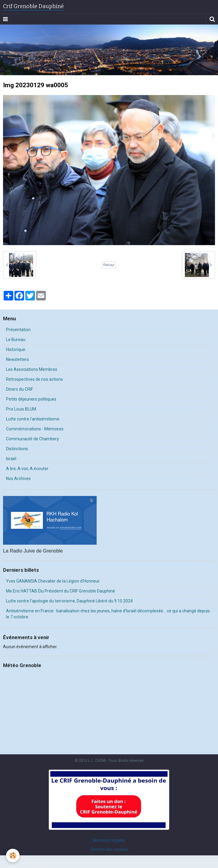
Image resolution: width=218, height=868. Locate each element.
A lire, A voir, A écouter (27, 469)
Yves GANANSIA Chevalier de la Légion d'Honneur (53, 581)
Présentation (18, 330)
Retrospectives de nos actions (34, 379)
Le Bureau (16, 340)
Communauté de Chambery (33, 439)
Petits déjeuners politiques (31, 399)
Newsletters (17, 359)
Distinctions (17, 449)
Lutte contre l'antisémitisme (33, 419)
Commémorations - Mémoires (35, 429)
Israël (11, 459)
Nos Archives (18, 479)
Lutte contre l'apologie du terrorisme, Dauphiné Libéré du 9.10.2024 (69, 601)
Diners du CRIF (20, 389)
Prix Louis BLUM (21, 409)
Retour (109, 265)
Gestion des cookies (109, 849)
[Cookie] (13, 856)
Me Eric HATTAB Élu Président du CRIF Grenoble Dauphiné (61, 591)
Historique (16, 349)
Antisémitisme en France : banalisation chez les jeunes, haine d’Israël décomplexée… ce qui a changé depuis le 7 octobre (108, 614)
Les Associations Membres (32, 369)
